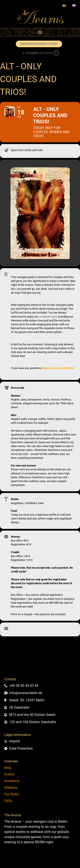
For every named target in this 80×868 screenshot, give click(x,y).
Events (9, 774)
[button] (40, 32)
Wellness (11, 788)
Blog (8, 768)
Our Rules (12, 794)
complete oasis (48, 317)
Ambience (12, 781)
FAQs (8, 801)
